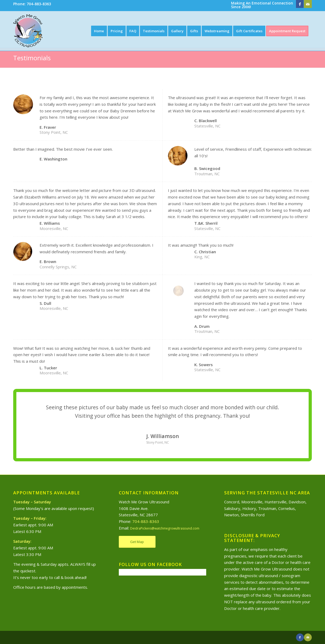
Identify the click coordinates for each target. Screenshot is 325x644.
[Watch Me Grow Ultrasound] (28, 31)
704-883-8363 (146, 521)
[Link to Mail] (308, 4)
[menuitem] (32, 4)
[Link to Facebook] (300, 4)
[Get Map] (137, 542)
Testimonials (32, 58)
